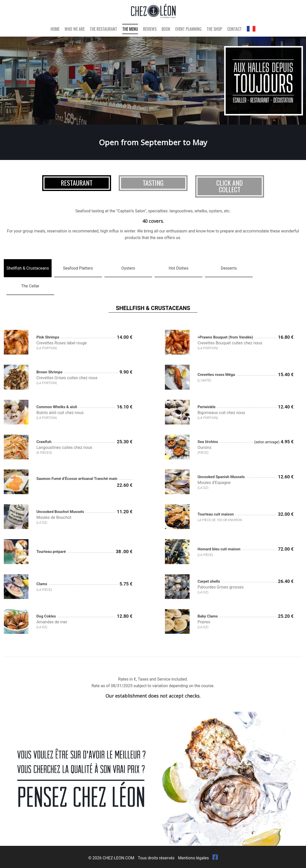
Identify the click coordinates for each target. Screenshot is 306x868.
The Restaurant (103, 30)
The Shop (214, 30)
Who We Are (75, 30)
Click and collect (229, 186)
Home (55, 30)
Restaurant (77, 183)
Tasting (153, 183)
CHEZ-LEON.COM (119, 857)
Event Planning (188, 30)
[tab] (28, 268)
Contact (234, 30)
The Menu (130, 30)
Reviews (150, 30)
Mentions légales (194, 857)
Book (166, 30)
